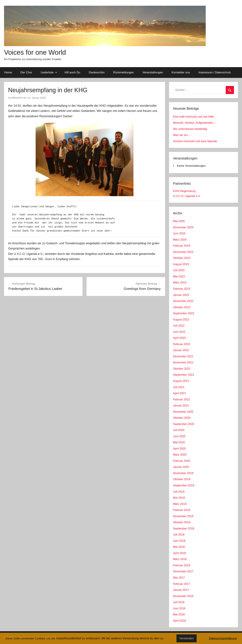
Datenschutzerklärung (223, 638)
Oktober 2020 (182, 418)
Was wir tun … (182, 135)
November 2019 (183, 473)
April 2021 (180, 393)
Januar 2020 (181, 467)
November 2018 (183, 516)
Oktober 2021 (182, 369)
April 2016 (180, 621)
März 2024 (180, 240)
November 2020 (183, 412)
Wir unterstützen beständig (190, 129)
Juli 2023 (179, 270)
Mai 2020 (179, 442)
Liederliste (49, 72)
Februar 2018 (182, 565)
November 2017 (183, 571)
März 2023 (180, 283)
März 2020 (180, 455)
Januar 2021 (181, 406)
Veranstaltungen (153, 72)
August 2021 (181, 381)
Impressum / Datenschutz (215, 72)
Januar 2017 (181, 590)
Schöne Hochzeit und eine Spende (195, 141)
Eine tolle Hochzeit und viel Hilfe (194, 117)
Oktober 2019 (182, 479)
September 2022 (184, 313)
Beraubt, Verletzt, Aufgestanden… (195, 123)
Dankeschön (97, 72)
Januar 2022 (181, 350)
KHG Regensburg (184, 191)
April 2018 (180, 553)
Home (8, 72)
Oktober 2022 (182, 307)
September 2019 (184, 485)
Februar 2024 (182, 246)
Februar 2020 (182, 461)
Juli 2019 (179, 492)
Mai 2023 (179, 276)
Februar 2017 (182, 584)
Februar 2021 (182, 399)
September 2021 (184, 375)
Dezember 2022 (183, 301)
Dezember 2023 (183, 252)
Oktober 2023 (182, 258)
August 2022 (181, 320)
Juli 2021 (179, 387)
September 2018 (184, 529)
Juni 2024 (179, 233)
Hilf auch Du (72, 72)
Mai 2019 (179, 498)
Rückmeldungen (123, 72)
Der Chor (26, 72)
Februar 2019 (182, 510)
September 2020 (184, 424)
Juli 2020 (179, 430)
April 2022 (180, 338)
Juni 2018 (179, 541)
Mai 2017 (179, 578)
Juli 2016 (179, 602)
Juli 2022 (179, 326)
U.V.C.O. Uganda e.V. (187, 196)
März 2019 (180, 504)
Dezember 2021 (183, 356)
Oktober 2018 (182, 522)
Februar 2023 (182, 289)
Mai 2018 (179, 547)
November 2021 (183, 362)
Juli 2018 (179, 535)
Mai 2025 (179, 221)
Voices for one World (35, 52)
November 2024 (183, 227)
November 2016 (183, 596)
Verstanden (187, 638)
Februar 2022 (182, 344)
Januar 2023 (181, 295)
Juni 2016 (179, 608)
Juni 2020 (179, 436)
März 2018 (180, 559)
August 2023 (181, 264)
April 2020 (180, 449)
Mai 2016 (179, 614)
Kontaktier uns (181, 72)
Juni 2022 (179, 332)
